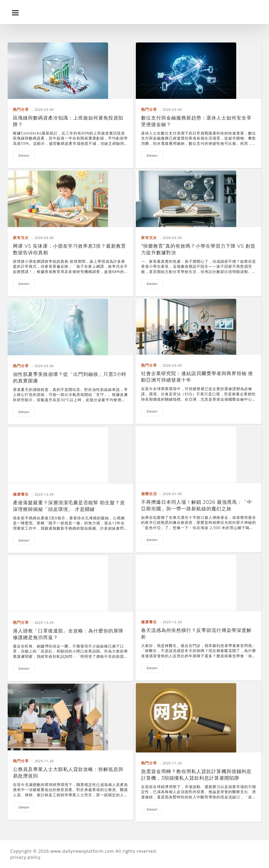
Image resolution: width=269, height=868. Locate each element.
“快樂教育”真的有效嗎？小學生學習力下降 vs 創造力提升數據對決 (198, 247)
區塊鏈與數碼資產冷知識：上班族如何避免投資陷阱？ (68, 118)
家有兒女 (21, 238)
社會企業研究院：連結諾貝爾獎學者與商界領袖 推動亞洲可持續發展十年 (197, 374)
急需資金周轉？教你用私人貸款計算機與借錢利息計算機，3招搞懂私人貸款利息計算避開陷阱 (196, 772)
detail (24, 155)
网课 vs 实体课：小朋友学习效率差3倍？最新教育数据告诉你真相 (69, 247)
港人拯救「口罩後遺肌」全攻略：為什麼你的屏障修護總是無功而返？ (68, 631)
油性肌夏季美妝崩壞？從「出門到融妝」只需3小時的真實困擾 (70, 375)
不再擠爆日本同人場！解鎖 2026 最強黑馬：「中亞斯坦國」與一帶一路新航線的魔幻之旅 (197, 503)
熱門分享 (21, 109)
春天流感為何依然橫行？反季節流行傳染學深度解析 (196, 631)
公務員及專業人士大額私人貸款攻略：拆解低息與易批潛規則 (68, 770)
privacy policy (25, 857)
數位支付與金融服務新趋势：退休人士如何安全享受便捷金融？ (196, 118)
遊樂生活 (149, 494)
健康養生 (21, 494)
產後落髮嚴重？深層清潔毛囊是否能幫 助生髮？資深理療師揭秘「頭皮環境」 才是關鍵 (69, 503)
